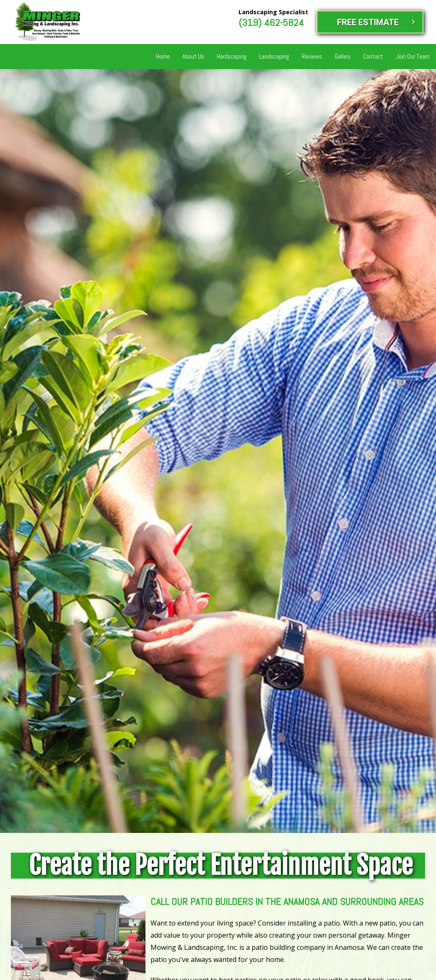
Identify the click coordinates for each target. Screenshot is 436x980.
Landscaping (274, 56)
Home (163, 56)
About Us (193, 56)
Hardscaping (232, 56)
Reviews (312, 56)
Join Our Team (413, 56)
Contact (373, 56)
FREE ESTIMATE (368, 22)
